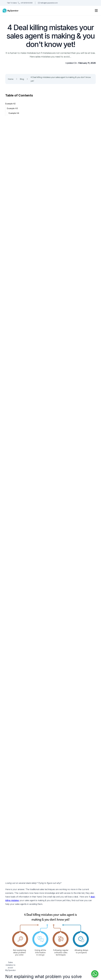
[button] (96, 11)
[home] (11, 11)
